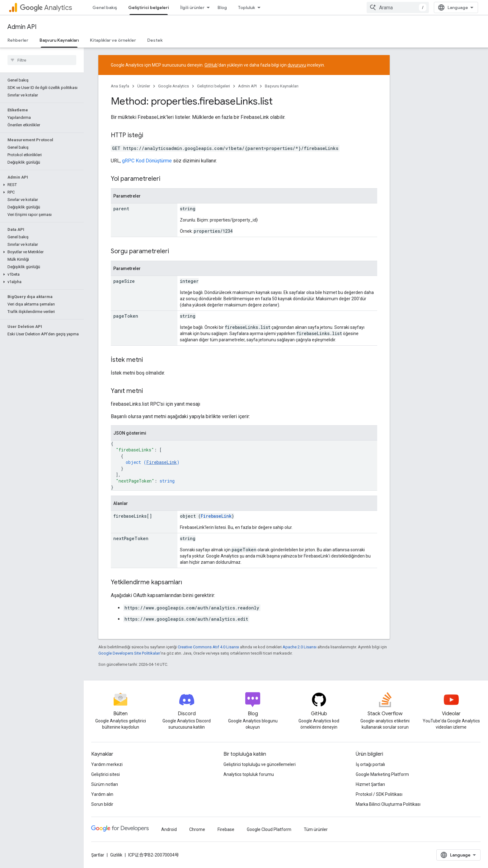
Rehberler (18, 40)
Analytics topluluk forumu (249, 774)
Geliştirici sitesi (106, 774)
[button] (41, 185)
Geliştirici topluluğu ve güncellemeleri (260, 764)
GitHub (211, 65)
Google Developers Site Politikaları (129, 653)
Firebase (226, 829)
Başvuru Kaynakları (282, 86)
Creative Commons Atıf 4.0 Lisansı (208, 647)
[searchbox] (42, 60)
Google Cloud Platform (269, 829)
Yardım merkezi (107, 764)
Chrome (197, 829)
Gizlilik (116, 855)
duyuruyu (297, 65)
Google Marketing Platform (382, 774)
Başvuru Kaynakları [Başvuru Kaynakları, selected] (59, 40)
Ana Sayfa (120, 86)
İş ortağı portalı (370, 764)
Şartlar (98, 855)
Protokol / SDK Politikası (379, 794)
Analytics (46, 8)
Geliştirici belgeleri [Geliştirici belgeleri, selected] (149, 7)
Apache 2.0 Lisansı (300, 647)
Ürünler (144, 86)
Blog (222, 7)
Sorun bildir (102, 804)
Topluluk (247, 7)
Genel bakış (105, 7)
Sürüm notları (105, 784)
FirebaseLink (162, 462)
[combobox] (398, 7)
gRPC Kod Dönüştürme (147, 161)
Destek (155, 40)
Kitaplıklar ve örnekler (113, 40)
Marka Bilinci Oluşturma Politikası (388, 804)
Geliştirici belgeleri (213, 86)
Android (169, 829)
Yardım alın (102, 794)
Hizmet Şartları (370, 784)
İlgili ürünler (192, 7)
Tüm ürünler (316, 829)
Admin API (22, 27)
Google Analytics (174, 86)
